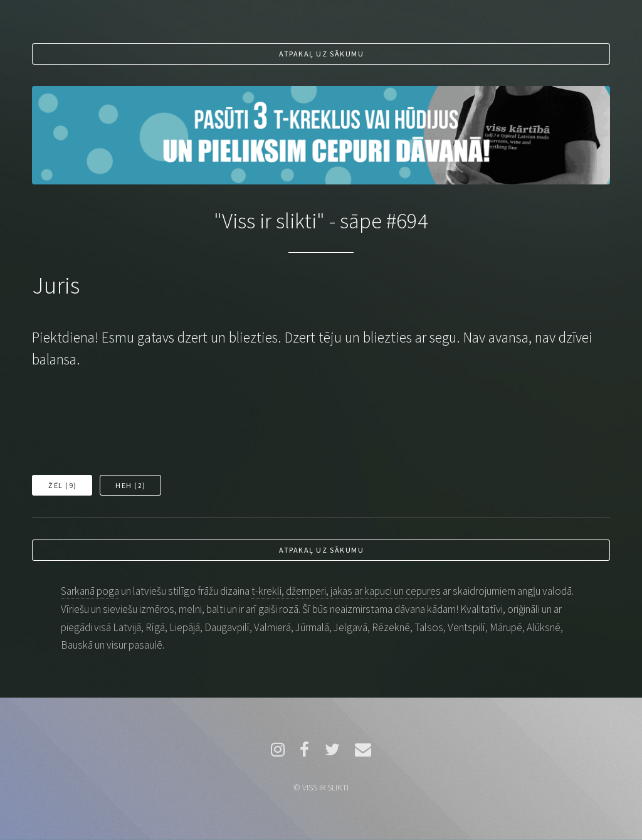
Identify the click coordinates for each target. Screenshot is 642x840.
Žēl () (63, 485)
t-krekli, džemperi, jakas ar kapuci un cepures (346, 591)
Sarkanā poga (90, 591)
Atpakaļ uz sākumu (321, 54)
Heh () (131, 485)
